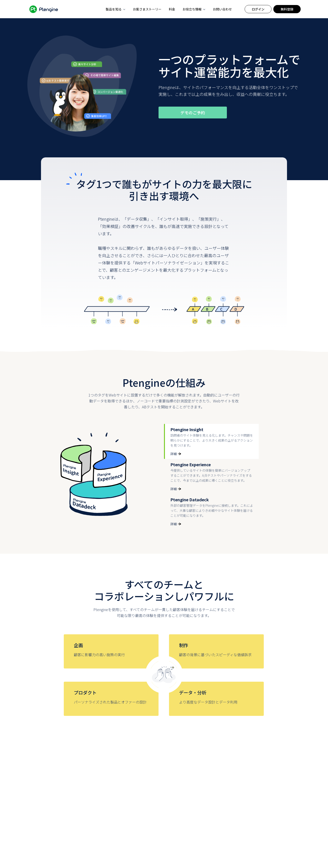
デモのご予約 (193, 113)
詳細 (176, 454)
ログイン (258, 9)
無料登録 (287, 9)
